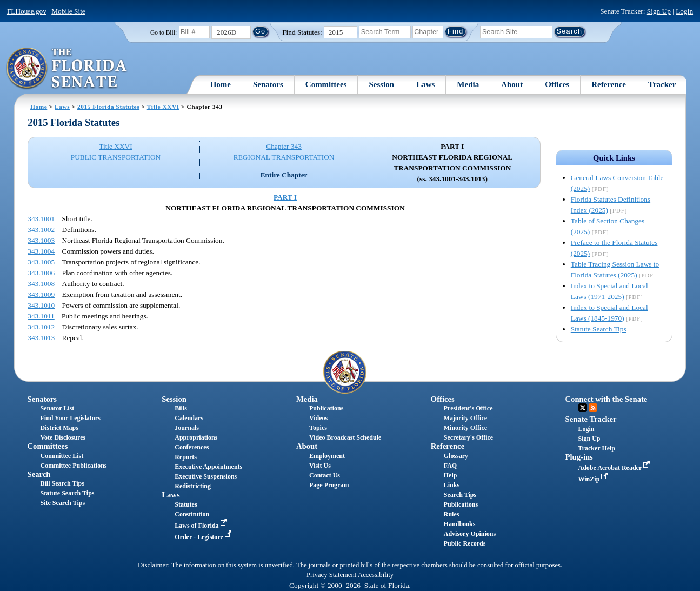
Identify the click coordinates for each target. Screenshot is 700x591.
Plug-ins (579, 457)
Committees (326, 84)
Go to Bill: (164, 32)
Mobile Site (68, 11)
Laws (425, 84)
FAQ (450, 466)
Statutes (186, 504)
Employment (327, 456)
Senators (268, 84)
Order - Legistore (204, 537)
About (512, 84)
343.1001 (41, 219)
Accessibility (376, 575)
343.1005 (41, 262)
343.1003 (41, 240)
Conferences (192, 447)
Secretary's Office (468, 437)
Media (468, 84)
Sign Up (659, 11)
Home (221, 84)
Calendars (189, 418)
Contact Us (325, 475)
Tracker (662, 84)
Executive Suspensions (206, 476)
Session (381, 84)
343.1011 (41, 316)
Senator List (58, 408)
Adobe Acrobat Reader (615, 468)
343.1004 (41, 251)
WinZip (594, 479)
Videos (318, 418)
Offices (557, 84)
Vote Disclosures (63, 437)
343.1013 (41, 338)
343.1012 (41, 327)
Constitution (192, 514)
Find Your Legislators (71, 418)
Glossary (456, 456)
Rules (452, 514)
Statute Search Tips (599, 329)
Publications (326, 408)
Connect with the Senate (606, 399)
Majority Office (465, 418)
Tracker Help (597, 448)
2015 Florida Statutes (108, 107)
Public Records (465, 543)
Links (452, 485)
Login (684, 11)
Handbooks (460, 524)
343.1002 (41, 230)
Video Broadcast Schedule (345, 437)
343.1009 (41, 294)
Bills (181, 408)
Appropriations (196, 437)
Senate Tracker (591, 419)
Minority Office (465, 428)
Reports (186, 457)
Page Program (329, 485)
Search (39, 474)
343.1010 (41, 305)
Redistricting (193, 486)
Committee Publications (74, 466)
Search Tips (460, 495)
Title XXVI (163, 107)
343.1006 (41, 273)
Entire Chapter (284, 175)
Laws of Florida (202, 526)
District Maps (59, 428)
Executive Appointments (208, 467)
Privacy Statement (331, 575)
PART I (285, 197)
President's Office (468, 408)
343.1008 (41, 284)
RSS (593, 408)
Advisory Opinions (470, 534)
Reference (609, 84)
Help (451, 475)
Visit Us (320, 466)
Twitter (583, 408)
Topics (318, 428)
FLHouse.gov (27, 11)
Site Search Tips (63, 503)
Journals (187, 428)
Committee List (62, 456)
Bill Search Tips (62, 483)
